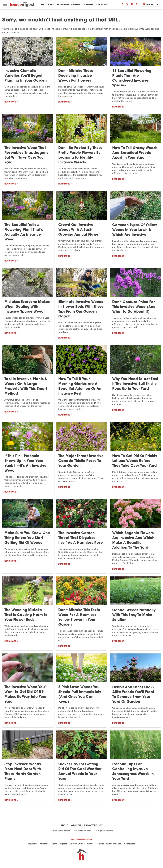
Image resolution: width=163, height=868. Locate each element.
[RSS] (137, 5)
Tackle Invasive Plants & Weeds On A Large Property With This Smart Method (26, 386)
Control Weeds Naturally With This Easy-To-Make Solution (134, 615)
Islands (100, 844)
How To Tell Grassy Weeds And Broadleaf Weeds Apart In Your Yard (135, 153)
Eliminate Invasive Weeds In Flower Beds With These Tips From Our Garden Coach (81, 309)
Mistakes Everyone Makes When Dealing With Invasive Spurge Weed (27, 307)
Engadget (33, 844)
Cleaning (102, 4)
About (65, 825)
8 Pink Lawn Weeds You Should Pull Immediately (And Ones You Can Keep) (80, 694)
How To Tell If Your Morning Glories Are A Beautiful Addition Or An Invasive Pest (80, 386)
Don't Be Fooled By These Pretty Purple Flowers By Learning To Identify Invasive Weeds (80, 155)
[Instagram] (127, 5)
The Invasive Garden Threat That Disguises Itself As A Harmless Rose (81, 538)
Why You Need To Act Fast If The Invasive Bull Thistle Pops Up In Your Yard (135, 384)
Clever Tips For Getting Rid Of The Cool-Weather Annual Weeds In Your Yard (80, 772)
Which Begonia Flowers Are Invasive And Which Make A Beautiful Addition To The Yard (133, 540)
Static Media (64, 831)
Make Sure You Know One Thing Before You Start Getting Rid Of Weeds (27, 538)
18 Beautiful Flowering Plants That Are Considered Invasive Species (132, 78)
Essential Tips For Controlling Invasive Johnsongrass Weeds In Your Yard (133, 772)
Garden (88, 4)
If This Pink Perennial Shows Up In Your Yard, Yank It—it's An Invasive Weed (25, 463)
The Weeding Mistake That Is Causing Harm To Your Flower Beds (26, 615)
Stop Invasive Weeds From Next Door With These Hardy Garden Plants (23, 772)
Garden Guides (77, 844)
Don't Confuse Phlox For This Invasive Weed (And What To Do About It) (134, 307)
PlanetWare (129, 844)
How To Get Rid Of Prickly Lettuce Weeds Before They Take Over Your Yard (135, 461)
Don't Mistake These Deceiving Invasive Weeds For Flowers (76, 76)
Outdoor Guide (114, 844)
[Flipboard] (132, 5)
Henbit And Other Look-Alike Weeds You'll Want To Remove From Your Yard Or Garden (133, 695)
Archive (76, 825)
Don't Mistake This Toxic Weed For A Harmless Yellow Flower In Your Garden (79, 617)
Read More (10, 102)
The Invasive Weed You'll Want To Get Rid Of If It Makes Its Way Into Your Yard (26, 694)
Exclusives (47, 4)
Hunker (91, 844)
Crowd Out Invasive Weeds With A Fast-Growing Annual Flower (79, 230)
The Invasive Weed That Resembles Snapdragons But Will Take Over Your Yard (26, 155)
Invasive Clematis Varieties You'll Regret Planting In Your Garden (26, 76)
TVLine (54, 844)
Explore (63, 844)
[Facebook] (122, 5)
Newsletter (150, 4)
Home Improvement (69, 4)
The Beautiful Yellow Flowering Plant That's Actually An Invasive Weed (24, 232)
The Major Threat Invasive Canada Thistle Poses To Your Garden (81, 461)
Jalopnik (44, 844)
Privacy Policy (93, 825)
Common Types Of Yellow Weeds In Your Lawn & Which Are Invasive (135, 230)
